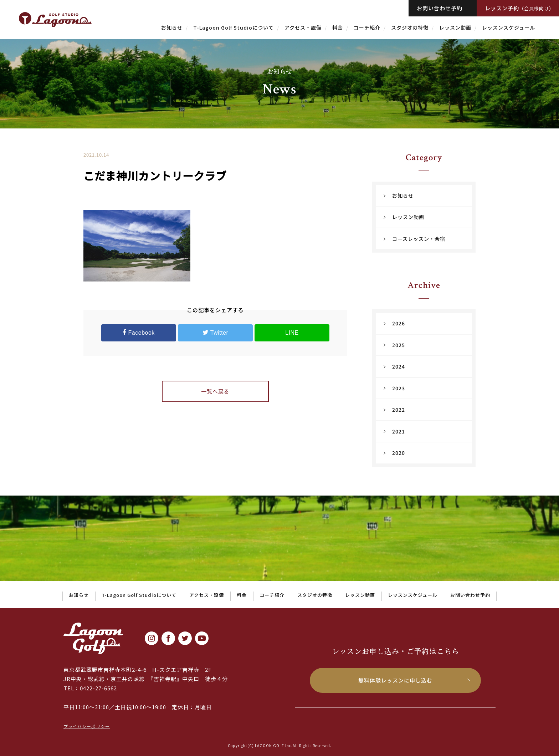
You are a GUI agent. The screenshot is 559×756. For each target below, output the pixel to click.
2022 (399, 410)
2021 (399, 431)
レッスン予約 (519, 8)
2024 (399, 366)
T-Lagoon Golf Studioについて (234, 27)
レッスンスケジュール (509, 27)
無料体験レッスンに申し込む (395, 680)
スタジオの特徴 (410, 27)
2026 (399, 323)
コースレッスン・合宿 (419, 239)
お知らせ (172, 27)
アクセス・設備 (303, 27)
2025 (399, 345)
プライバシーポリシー (87, 726)
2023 (399, 388)
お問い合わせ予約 (440, 8)
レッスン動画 (455, 27)
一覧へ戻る (215, 391)
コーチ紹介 (367, 27)
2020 (399, 453)
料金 (338, 27)
